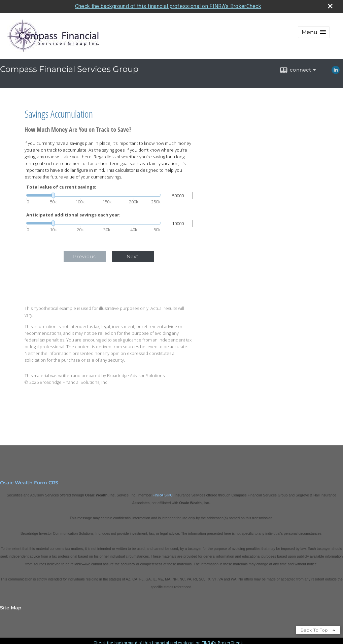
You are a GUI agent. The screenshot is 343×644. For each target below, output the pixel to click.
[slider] (94, 195)
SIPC (168, 495)
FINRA (158, 495)
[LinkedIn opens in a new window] (336, 72)
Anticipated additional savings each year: (73, 215)
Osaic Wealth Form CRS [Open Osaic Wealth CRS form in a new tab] (29, 483)
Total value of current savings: (61, 187)
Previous (84, 256)
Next (133, 256)
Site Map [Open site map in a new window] (11, 608)
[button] (314, 32)
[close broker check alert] (330, 6)
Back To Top (318, 630)
